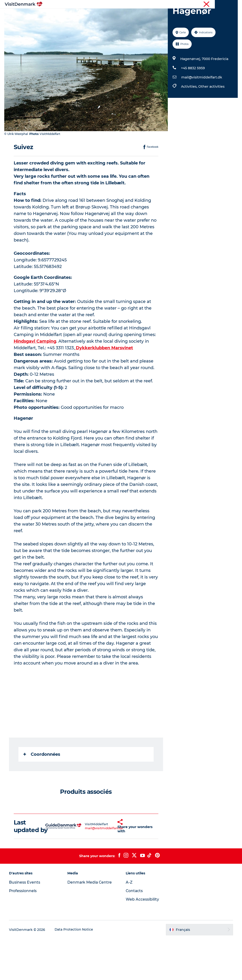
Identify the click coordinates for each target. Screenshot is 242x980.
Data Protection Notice (75, 971)
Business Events (25, 923)
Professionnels (213, 4)
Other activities (211, 113)
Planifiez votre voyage (121, 20)
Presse (233, 4)
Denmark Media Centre (90, 923)
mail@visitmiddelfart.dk (201, 104)
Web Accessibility (142, 940)
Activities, (189, 113)
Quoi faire (133, 15)
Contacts (134, 932)
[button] (111, 863)
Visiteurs (192, 4)
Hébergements (162, 15)
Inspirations (77, 15)
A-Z (129, 923)
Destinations (106, 15)
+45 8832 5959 (193, 95)
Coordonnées (42, 788)
